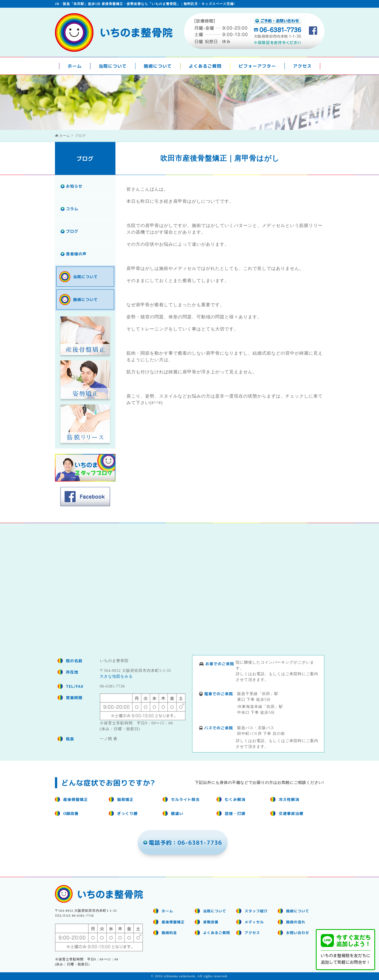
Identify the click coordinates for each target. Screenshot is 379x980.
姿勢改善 (211, 922)
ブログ (72, 231)
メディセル (254, 922)
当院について (113, 66)
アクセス (302, 66)
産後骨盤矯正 (173, 922)
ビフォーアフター (257, 66)
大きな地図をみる (116, 676)
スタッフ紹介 (256, 911)
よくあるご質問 (205, 66)
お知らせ (74, 186)
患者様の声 (76, 254)
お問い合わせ (298, 933)
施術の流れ (296, 922)
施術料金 (169, 933)
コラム (72, 209)
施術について (158, 66)
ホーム (75, 66)
